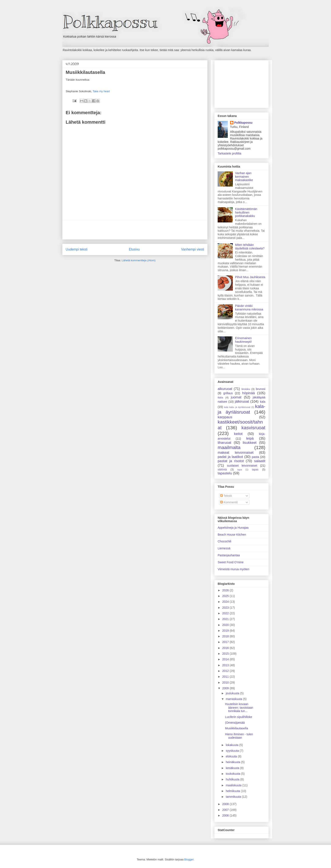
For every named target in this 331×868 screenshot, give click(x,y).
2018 (226, 636)
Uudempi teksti (77, 249)
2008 (226, 804)
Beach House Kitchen (232, 535)
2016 (226, 648)
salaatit (260, 461)
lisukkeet (250, 443)
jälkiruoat (242, 402)
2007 (226, 810)
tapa (240, 470)
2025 (226, 596)
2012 (226, 671)
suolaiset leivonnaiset (242, 466)
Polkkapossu (243, 123)
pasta (255, 457)
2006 (226, 815)
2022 (226, 613)
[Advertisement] (135, 230)
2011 (226, 677)
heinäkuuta (233, 762)
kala (263, 402)
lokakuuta (232, 745)
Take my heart (101, 91)
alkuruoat (225, 389)
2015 (226, 654)
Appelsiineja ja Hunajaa (233, 528)
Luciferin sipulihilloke (239, 717)
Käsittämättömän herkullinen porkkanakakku (246, 213)
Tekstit (226, 496)
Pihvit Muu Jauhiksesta (250, 277)
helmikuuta (233, 791)
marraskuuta (234, 699)
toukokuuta (233, 774)
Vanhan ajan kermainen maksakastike (244, 177)
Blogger (189, 859)
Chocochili (225, 541)
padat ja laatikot (230, 457)
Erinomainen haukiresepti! (244, 340)
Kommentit (229, 502)
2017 (226, 642)
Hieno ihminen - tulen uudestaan (239, 736)
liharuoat (224, 443)
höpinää (248, 393)
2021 (226, 619)
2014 (226, 659)
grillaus (228, 393)
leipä (250, 438)
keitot (238, 434)
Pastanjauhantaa (229, 555)
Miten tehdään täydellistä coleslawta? (250, 247)
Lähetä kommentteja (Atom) (138, 260)
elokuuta (232, 756)
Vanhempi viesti (193, 249)
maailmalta (229, 448)
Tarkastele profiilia (229, 153)
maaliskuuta (234, 785)
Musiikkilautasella (237, 728)
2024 (226, 602)
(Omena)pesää (235, 723)
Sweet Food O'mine (231, 562)
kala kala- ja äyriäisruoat (237, 407)
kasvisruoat (253, 428)
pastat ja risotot (231, 461)
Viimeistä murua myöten (233, 569)
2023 (226, 608)
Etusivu (134, 249)
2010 (226, 682)
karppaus (225, 417)
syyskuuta (233, 751)
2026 (226, 590)
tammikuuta (234, 797)
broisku (246, 389)
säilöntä (222, 470)
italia (220, 398)
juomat (236, 397)
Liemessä (224, 548)
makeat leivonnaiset (236, 453)
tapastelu (225, 473)
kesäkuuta (233, 768)
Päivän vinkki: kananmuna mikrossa (249, 308)
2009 (226, 688)
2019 (226, 631)
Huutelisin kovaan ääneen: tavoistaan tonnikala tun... (239, 708)
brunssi (261, 389)
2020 (226, 625)
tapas (255, 470)
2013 (226, 665)
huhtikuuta (233, 779)
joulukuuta (233, 693)
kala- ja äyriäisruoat (241, 409)
